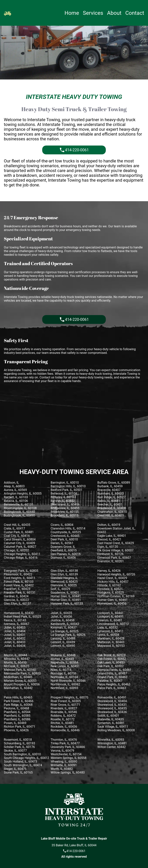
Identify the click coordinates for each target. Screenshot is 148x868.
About (114, 13)
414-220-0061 (74, 150)
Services (93, 13)
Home (72, 13)
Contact (135, 13)
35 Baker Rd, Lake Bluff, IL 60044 (74, 845)
